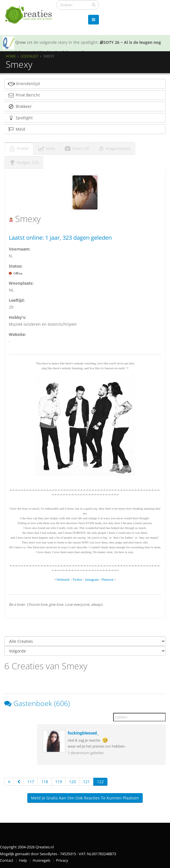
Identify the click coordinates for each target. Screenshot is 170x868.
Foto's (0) (76, 148)
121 (86, 782)
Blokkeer (20, 106)
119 (59, 782)
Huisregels (42, 860)
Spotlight (20, 118)
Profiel (19, 148)
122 (100, 782)
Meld (16, 129)
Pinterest (107, 580)
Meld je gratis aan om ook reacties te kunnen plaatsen (85, 798)
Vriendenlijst (24, 84)
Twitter (77, 580)
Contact (7, 860)
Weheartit (63, 580)
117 (31, 782)
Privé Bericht (24, 95)
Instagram (92, 580)
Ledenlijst (30, 56)
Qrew (20, 42)
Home (11, 56)
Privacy (62, 860)
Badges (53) (24, 162)
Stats (46, 148)
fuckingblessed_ (83, 733)
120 (72, 782)
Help (23, 860)
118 (45, 782)
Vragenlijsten (114, 148)
